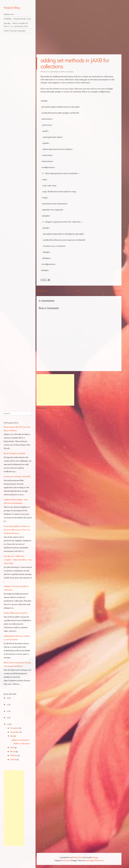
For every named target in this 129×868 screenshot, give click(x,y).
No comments (68, 72)
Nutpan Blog (12, 8)
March (13, 751)
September (15, 732)
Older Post (116, 291)
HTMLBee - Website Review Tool (17, 19)
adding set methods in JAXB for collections (75, 63)
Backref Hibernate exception (16, 613)
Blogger (95, 857)
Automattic (66, 860)
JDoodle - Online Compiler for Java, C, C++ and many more (16, 25)
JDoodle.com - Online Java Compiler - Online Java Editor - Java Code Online (18, 560)
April (12, 747)
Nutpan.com (9, 14)
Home (79, 291)
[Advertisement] (55, 390)
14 (8, 711)
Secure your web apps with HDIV (17, 476)
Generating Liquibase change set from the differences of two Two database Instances (17, 530)
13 (7, 718)
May (12, 736)
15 (8, 704)
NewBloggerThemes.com (94, 860)
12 (8, 724)
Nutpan (56, 72)
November (15, 728)
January (13, 759)
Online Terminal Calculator (15, 31)
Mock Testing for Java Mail (14, 453)
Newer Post (42, 291)
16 (8, 698)
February (14, 755)
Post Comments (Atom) (59, 408)
